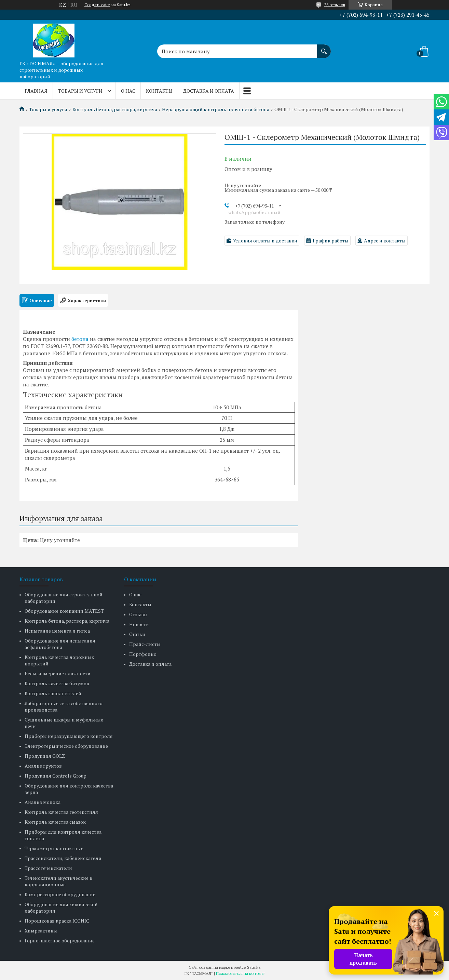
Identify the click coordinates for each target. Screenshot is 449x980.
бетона (80, 339)
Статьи (137, 634)
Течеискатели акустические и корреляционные (59, 881)
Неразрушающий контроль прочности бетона (216, 109)
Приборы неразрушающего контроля (69, 736)
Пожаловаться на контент (240, 973)
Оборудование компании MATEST (64, 611)
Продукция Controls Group (56, 776)
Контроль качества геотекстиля (61, 812)
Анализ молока (43, 802)
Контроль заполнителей (53, 693)
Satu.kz (254, 967)
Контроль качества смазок (55, 822)
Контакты (159, 91)
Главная (36, 91)
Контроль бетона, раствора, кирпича (115, 109)
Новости (139, 624)
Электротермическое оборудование (66, 746)
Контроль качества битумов (57, 683)
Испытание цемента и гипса (57, 631)
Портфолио (143, 654)
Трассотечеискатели (48, 868)
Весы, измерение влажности (58, 673)
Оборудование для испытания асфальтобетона (60, 644)
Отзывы (138, 614)
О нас (128, 91)
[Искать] (324, 48)
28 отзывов (335, 5)
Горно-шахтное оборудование (60, 941)
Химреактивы (41, 931)
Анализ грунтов (43, 766)
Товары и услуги (80, 91)
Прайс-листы (145, 644)
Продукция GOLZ (45, 756)
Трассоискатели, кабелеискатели (63, 858)
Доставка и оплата (209, 91)
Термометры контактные (54, 848)
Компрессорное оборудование (60, 894)
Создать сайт (97, 5)
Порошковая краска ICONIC (57, 921)
